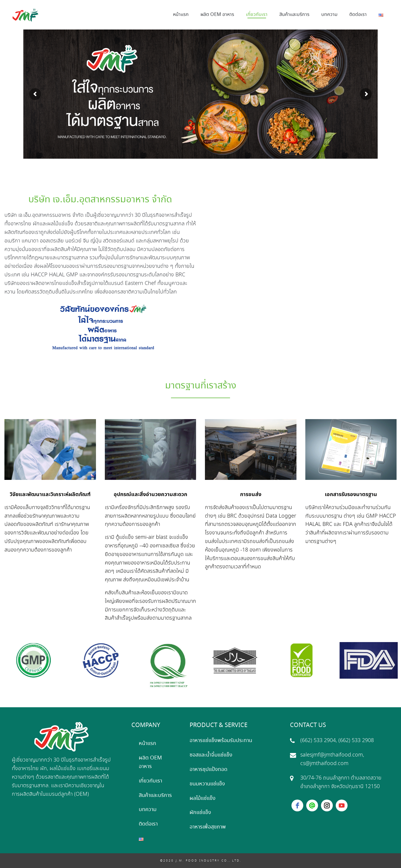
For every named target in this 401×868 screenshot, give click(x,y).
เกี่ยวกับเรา (150, 781)
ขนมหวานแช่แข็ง (207, 784)
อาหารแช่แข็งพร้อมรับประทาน (221, 741)
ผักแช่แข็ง (200, 813)
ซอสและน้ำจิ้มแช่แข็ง (211, 755)
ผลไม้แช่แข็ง (203, 798)
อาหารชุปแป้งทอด (208, 769)
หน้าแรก (147, 744)
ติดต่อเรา (148, 824)
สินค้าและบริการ (155, 795)
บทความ (148, 810)
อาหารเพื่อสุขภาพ (208, 827)
